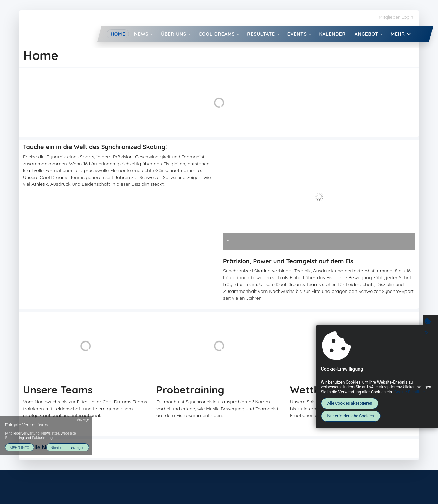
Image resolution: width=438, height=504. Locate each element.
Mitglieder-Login (396, 17)
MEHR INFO (20, 447)
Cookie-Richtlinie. (409, 392)
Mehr (401, 34)
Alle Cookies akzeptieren (349, 403)
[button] (152, 34)
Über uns (173, 34)
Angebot (366, 34)
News (141, 34)
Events (297, 34)
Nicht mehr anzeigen (68, 447)
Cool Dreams (217, 34)
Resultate (261, 34)
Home (118, 34)
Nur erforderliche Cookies (350, 416)
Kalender (332, 34)
